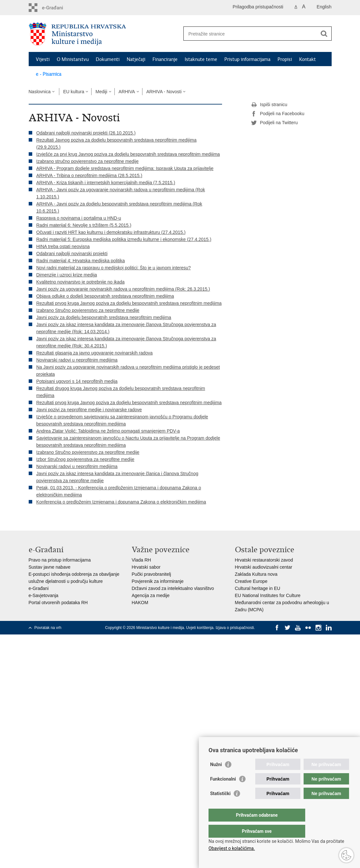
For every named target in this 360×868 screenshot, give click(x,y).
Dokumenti (108, 59)
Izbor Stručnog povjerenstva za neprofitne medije (85, 459)
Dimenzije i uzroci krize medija (67, 275)
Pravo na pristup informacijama (60, 560)
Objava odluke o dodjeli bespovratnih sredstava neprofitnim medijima (105, 296)
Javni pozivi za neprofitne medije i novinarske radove (89, 410)
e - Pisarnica (49, 74)
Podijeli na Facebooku (278, 114)
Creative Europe (251, 581)
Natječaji (136, 59)
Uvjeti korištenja (200, 628)
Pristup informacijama (247, 59)
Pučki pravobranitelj (151, 574)
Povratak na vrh (48, 628)
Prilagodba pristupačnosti (258, 7)
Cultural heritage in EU (258, 588)
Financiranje (165, 59)
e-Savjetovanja (44, 595)
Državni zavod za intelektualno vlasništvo (173, 588)
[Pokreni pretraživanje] (324, 34)
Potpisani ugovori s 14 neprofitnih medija (77, 381)
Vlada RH (141, 560)
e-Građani (39, 588)
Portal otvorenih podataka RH (58, 603)
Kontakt (307, 59)
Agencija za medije (151, 595)
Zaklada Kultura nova (256, 574)
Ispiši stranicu (269, 105)
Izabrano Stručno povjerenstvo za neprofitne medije (88, 310)
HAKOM (140, 603)
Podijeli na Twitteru (274, 123)
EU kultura (74, 92)
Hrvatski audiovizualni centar (264, 567)
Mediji (101, 92)
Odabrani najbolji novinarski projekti (72, 254)
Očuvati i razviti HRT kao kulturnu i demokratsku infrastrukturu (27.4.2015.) (111, 232)
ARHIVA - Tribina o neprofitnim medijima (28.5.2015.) (89, 175)
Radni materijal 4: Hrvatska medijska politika (81, 261)
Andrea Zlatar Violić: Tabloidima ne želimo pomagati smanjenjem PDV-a (108, 431)
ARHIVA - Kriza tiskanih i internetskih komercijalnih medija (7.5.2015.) (106, 183)
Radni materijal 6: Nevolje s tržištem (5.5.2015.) (84, 225)
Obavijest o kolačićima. (232, 848)
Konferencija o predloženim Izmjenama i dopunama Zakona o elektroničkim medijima (121, 502)
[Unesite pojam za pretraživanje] (251, 34)
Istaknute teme (201, 59)
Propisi (285, 59)
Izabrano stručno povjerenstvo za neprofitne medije (88, 161)
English (324, 7)
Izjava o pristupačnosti (235, 628)
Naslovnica (40, 92)
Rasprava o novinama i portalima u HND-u (79, 218)
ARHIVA (127, 92)
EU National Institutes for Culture (268, 595)
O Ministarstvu (73, 59)
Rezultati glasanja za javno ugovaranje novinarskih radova (95, 353)
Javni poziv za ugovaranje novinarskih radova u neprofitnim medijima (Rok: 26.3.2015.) (123, 289)
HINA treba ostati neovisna (63, 246)
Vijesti (43, 59)
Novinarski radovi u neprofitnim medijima (77, 360)
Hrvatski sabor (146, 567)
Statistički (220, 806)
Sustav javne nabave (50, 567)
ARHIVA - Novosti (164, 92)
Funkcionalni (223, 792)
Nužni (216, 777)
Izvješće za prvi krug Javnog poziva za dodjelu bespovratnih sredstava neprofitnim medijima (128, 154)
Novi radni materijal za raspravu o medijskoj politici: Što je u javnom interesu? (114, 268)
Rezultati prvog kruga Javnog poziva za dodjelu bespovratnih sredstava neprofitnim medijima (129, 303)
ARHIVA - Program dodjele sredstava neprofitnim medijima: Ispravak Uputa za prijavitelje (125, 168)
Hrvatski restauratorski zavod (264, 560)
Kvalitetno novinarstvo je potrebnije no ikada (81, 282)
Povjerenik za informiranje (158, 581)
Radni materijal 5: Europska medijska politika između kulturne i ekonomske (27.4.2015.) (124, 239)
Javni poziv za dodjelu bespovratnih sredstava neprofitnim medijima (104, 317)
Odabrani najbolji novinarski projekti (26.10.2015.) (86, 133)
